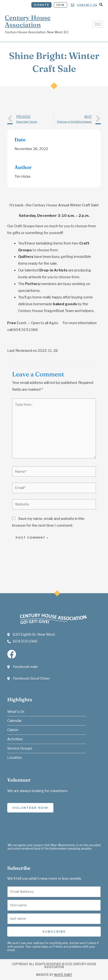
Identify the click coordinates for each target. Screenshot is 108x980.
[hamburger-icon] (98, 24)
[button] (101, 5)
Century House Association (28, 21)
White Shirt (63, 975)
